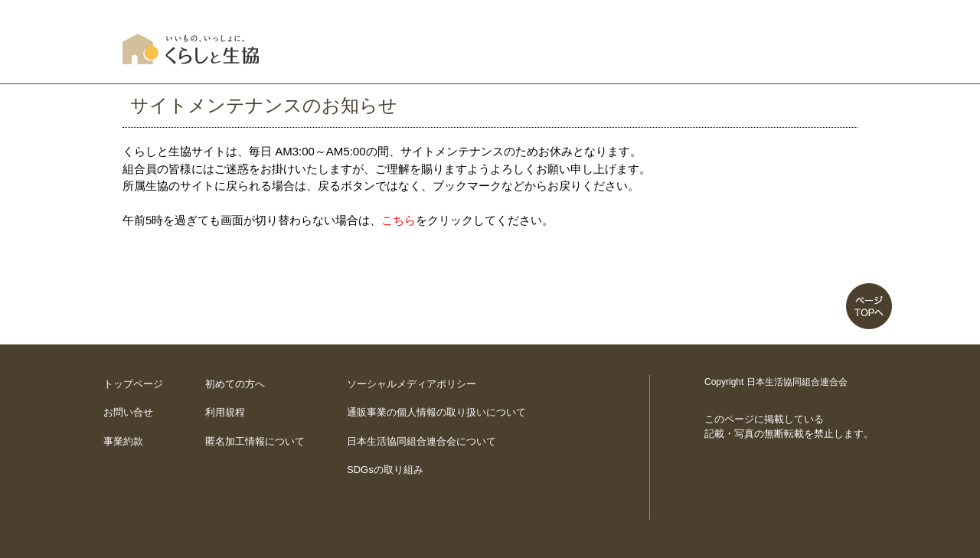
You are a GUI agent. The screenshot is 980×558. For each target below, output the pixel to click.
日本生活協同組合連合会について (421, 441)
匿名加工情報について (255, 441)
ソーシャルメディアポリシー (412, 384)
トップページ (133, 384)
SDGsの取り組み (385, 470)
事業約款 (123, 441)
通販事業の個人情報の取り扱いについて (436, 412)
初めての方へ (235, 384)
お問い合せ (128, 412)
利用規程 (225, 412)
